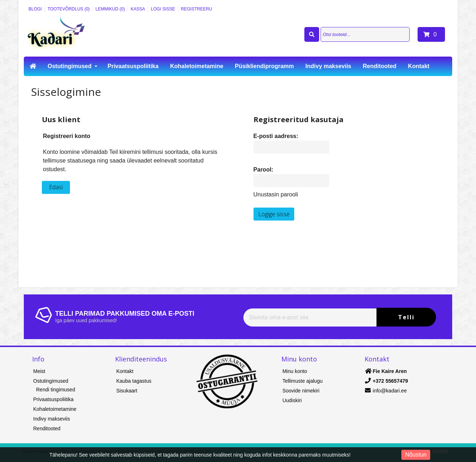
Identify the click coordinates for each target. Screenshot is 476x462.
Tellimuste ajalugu (302, 381)
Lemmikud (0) (110, 9)
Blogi (35, 9)
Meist (39, 371)
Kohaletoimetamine (197, 66)
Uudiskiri (292, 400)
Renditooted (380, 66)
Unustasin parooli (276, 194)
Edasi (56, 187)
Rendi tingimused (56, 390)
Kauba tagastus (134, 381)
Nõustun (416, 455)
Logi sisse (163, 9)
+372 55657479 (391, 381)
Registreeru (197, 9)
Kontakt (419, 66)
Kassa (138, 9)
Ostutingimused (70, 66)
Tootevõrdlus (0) (69, 9)
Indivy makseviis (328, 66)
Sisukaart (127, 391)
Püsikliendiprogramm (264, 66)
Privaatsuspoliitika (133, 66)
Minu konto (295, 371)
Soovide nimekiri (301, 391)
